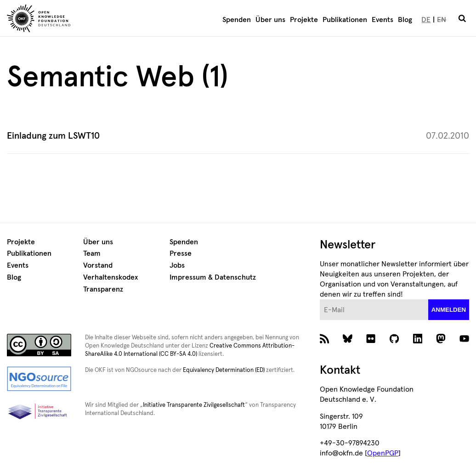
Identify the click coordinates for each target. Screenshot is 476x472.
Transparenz (103, 289)
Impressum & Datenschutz (213, 277)
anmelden (449, 310)
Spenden (237, 20)
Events (382, 20)
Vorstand (98, 265)
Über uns (270, 20)
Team (92, 253)
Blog (405, 20)
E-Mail (320, 300)
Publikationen (345, 20)
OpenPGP (383, 453)
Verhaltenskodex (110, 277)
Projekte (304, 20)
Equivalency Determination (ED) (224, 370)
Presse (181, 253)
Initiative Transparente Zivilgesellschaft (194, 405)
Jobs (177, 265)
